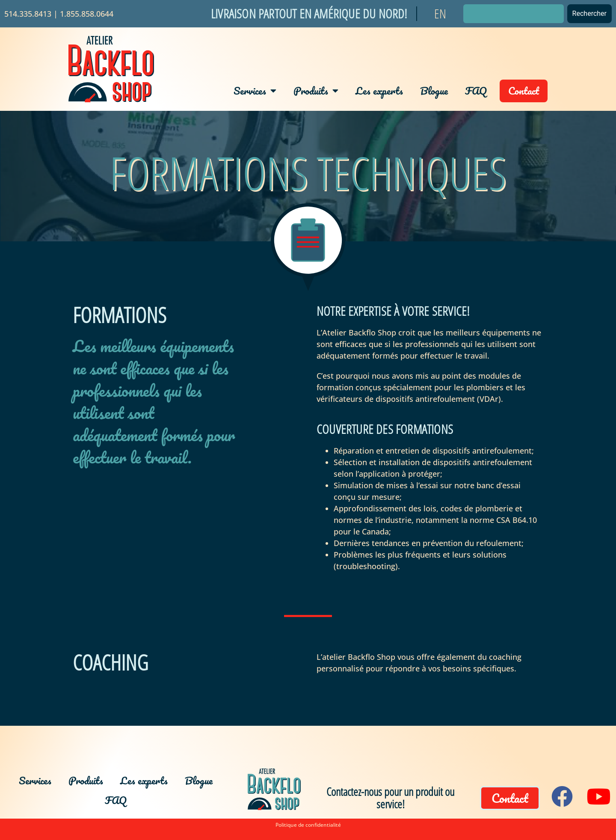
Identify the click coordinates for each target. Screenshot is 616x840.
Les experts (379, 91)
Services (255, 91)
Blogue (434, 91)
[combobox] (514, 14)
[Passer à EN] (440, 14)
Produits (316, 91)
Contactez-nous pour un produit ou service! (390, 798)
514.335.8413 (28, 14)
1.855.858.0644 (87, 14)
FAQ (476, 91)
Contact (524, 91)
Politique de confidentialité (308, 825)
